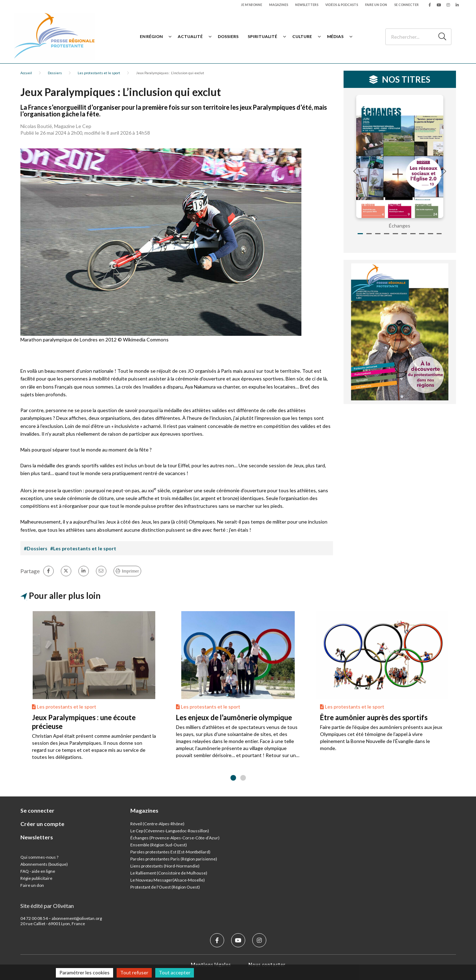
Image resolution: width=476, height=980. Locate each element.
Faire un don (376, 5)
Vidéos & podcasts (342, 5)
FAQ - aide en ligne (38, 871)
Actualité (190, 36)
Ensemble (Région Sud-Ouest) (159, 845)
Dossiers (228, 36)
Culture (302, 36)
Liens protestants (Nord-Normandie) (165, 866)
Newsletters (307, 5)
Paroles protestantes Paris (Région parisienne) (174, 859)
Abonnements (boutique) (44, 864)
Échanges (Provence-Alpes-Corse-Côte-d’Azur (174, 838)
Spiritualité (262, 36)
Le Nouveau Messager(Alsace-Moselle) (168, 880)
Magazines (279, 5)
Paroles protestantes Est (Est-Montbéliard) (170, 852)
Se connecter (406, 5)
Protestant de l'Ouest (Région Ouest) (165, 887)
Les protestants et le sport (99, 73)
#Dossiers (36, 548)
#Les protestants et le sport (83, 548)
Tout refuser (134, 972)
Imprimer (131, 571)
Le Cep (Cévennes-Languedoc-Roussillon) (170, 831)
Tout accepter (175, 972)
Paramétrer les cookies (84, 972)
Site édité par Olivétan (47, 906)
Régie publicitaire (36, 878)
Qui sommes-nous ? (39, 857)
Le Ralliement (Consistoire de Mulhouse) (169, 873)
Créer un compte (42, 824)
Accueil (26, 73)
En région (151, 36)
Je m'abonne (252, 5)
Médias (335, 36)
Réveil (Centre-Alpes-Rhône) (157, 824)
